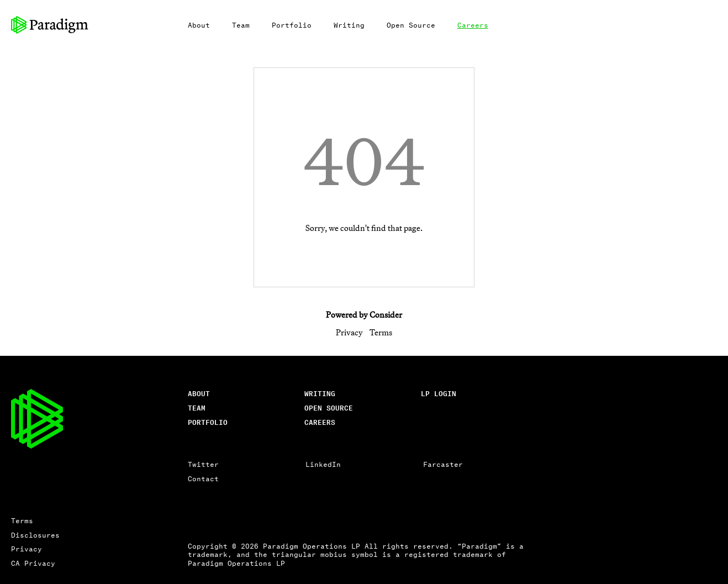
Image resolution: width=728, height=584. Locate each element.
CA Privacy (33, 563)
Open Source (411, 25)
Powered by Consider (364, 315)
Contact (203, 478)
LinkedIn (323, 464)
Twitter (203, 464)
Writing (349, 25)
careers (320, 422)
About (199, 25)
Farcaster (443, 464)
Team (241, 25)
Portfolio (292, 25)
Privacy (349, 332)
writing (320, 393)
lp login (439, 393)
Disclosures (35, 535)
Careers (473, 25)
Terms (381, 332)
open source (329, 407)
